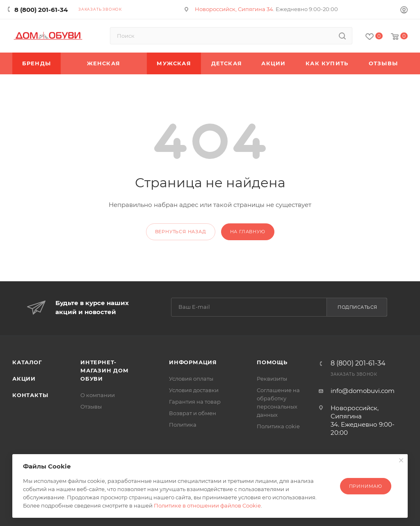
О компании (98, 395)
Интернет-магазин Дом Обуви (105, 370)
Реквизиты (272, 379)
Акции (24, 379)
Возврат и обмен (193, 413)
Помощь (272, 362)
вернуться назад (181, 232)
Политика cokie (278, 426)
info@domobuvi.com (363, 391)
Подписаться (357, 307)
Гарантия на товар (195, 402)
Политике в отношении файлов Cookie (207, 505)
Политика (183, 425)
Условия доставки (194, 390)
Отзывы (91, 407)
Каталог (27, 362)
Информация (193, 362)
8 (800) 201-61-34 (41, 10)
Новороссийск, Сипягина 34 (234, 9)
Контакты (30, 395)
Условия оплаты (191, 379)
